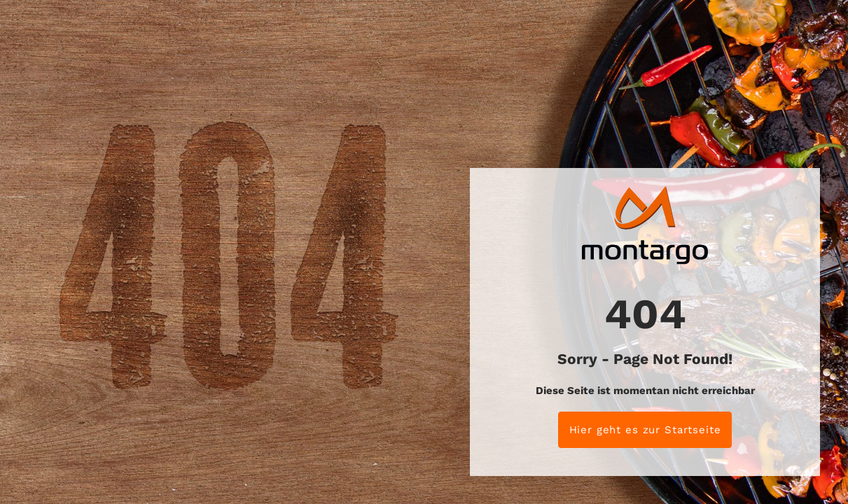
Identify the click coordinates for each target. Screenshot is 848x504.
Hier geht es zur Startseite (645, 430)
